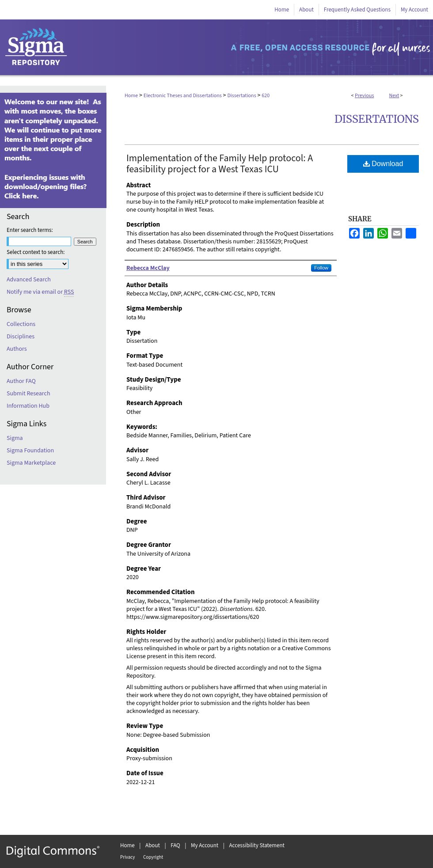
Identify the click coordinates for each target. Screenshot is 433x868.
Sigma (15, 438)
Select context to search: (36, 252)
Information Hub (28, 406)
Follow (321, 268)
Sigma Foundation (30, 451)
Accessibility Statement (257, 845)
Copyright (153, 857)
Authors (17, 349)
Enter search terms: (30, 230)
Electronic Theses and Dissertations (183, 96)
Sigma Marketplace (31, 463)
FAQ (175, 845)
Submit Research (28, 394)
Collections (21, 324)
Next (394, 96)
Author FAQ (21, 381)
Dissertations (241, 96)
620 (266, 96)
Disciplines (21, 337)
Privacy (127, 857)
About (153, 845)
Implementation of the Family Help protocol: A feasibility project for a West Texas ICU (220, 164)
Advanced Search (29, 280)
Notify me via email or (40, 292)
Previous (364, 96)
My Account (205, 845)
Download (383, 164)
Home (131, 96)
